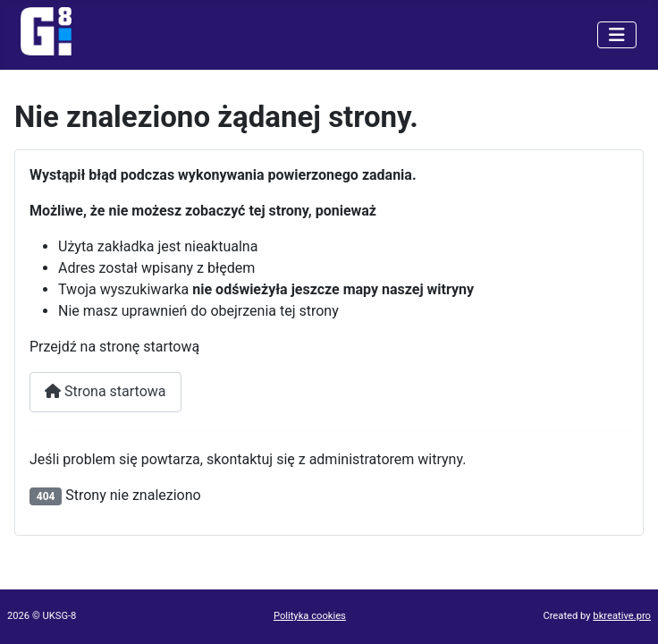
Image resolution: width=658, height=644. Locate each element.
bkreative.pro (622, 616)
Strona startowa (105, 391)
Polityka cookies (310, 616)
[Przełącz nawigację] (617, 35)
